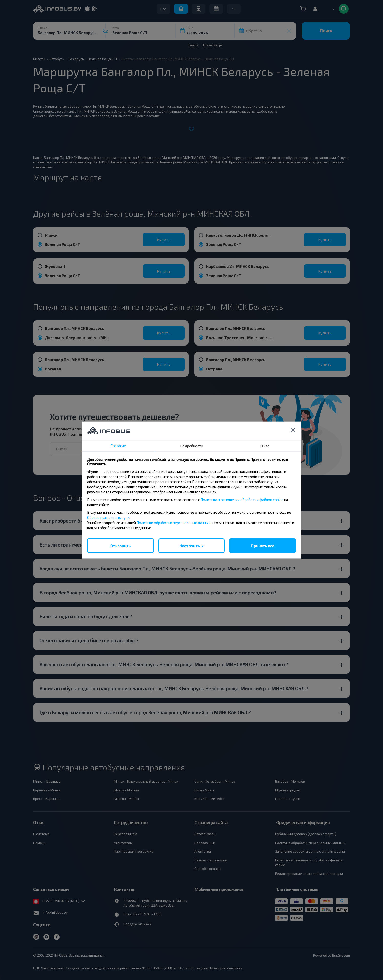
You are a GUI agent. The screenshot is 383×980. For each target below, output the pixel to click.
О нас (265, 446)
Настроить (190, 545)
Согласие (118, 445)
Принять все (262, 545)
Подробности (192, 446)
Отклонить (121, 545)
